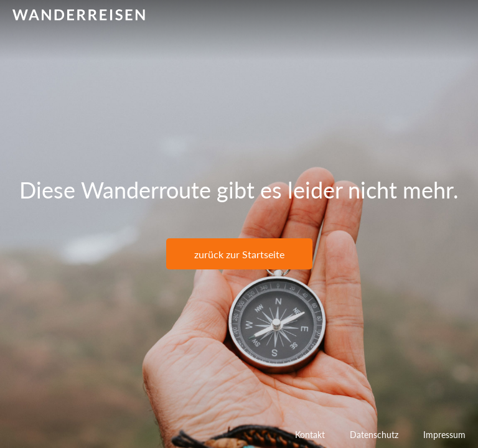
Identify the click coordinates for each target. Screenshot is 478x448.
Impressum (444, 435)
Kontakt (310, 435)
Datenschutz (374, 435)
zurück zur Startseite (239, 254)
